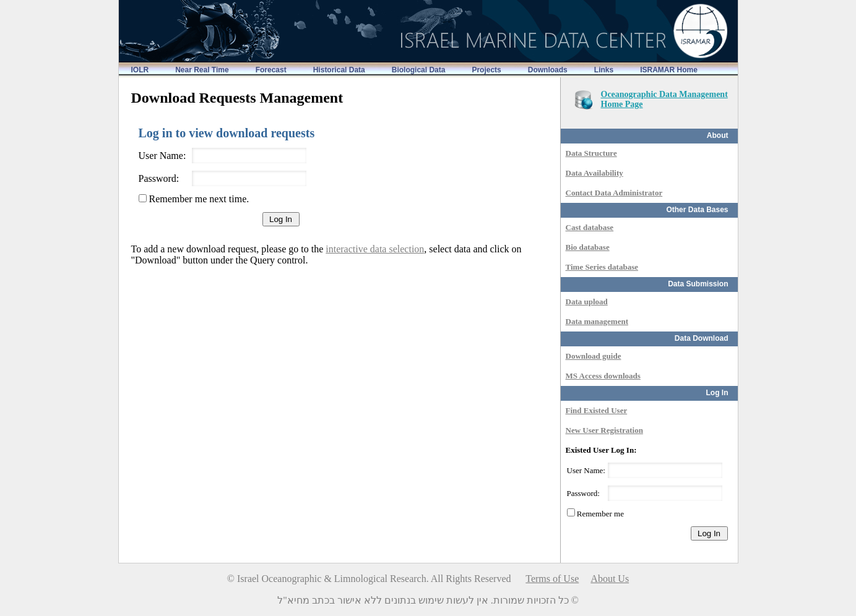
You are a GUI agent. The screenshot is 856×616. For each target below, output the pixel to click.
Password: (159, 178)
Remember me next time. (198, 199)
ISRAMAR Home (669, 70)
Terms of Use (552, 579)
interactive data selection (375, 249)
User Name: (162, 156)
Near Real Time (202, 70)
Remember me (599, 514)
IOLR (140, 70)
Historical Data (339, 70)
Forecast (271, 70)
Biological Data (419, 70)
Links (604, 70)
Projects (486, 70)
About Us (610, 579)
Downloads (548, 70)
